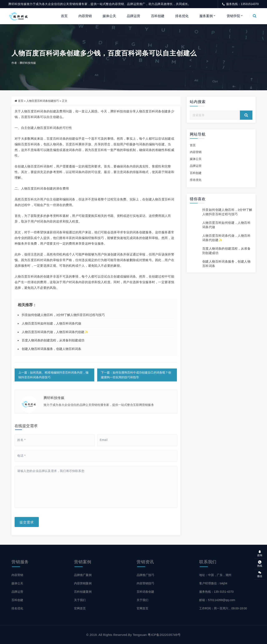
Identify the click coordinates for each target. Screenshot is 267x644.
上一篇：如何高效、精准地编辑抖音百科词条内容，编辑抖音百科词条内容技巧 (53, 375)
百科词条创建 (145, 592)
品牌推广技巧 (145, 575)
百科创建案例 (83, 592)
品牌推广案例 (83, 575)
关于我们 (80, 600)
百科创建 (158, 16)
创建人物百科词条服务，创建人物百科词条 (51, 349)
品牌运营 (133, 16)
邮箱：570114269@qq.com (217, 600)
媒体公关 (109, 16)
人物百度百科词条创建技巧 (43, 101)
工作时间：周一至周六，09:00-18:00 (223, 608)
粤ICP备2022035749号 (164, 635)
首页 (64, 16)
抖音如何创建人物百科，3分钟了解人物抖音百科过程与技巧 (63, 315)
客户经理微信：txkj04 (213, 583)
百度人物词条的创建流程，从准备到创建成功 (53, 340)
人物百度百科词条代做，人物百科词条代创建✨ (55, 332)
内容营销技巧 (145, 583)
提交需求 (27, 522)
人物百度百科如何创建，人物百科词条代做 (51, 323)
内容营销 (85, 16)
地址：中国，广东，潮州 (215, 575)
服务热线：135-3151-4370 (216, 592)
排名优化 (182, 16)
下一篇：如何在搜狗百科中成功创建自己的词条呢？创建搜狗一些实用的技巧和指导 (136, 375)
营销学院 (233, 16)
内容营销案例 (83, 583)
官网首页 (80, 608)
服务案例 (206, 16)
